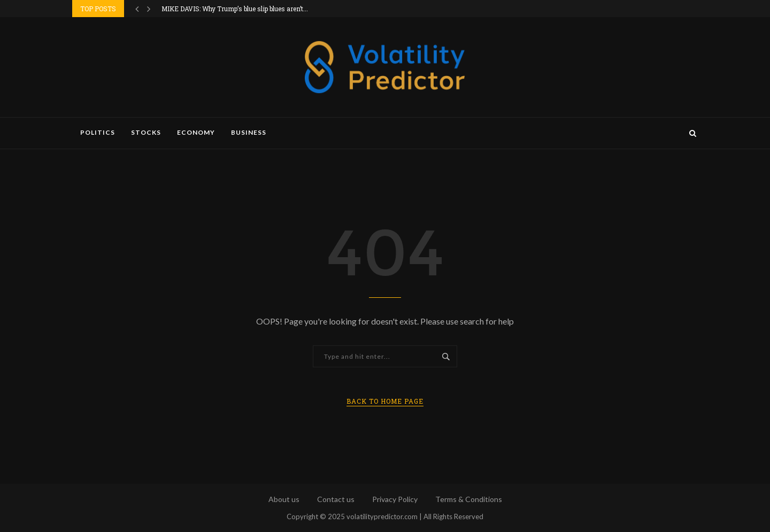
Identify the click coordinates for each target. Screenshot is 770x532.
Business (249, 132)
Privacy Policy (395, 499)
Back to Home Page (385, 401)
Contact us (336, 499)
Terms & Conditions (469, 499)
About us (284, 499)
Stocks (146, 132)
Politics (98, 132)
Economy (196, 132)
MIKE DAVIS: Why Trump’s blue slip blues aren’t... (235, 9)
